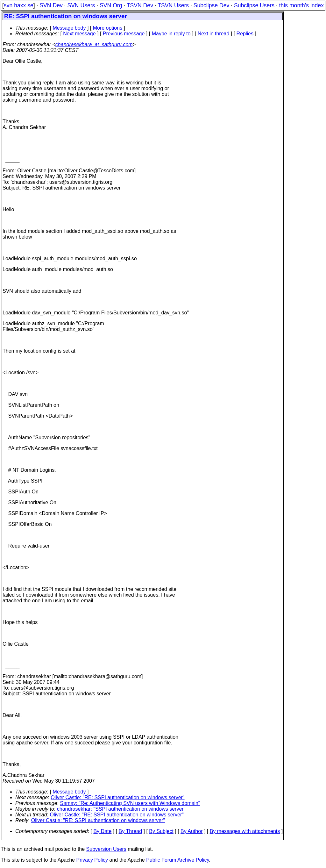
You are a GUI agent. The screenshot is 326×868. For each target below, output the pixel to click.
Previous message (124, 34)
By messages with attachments (245, 831)
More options (108, 28)
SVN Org (111, 5)
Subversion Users (106, 849)
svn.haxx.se (19, 5)
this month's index (301, 5)
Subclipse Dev (211, 5)
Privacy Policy (92, 860)
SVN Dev (51, 5)
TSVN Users (173, 5)
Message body (69, 28)
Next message (79, 34)
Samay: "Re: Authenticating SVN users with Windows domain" (130, 803)
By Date (102, 831)
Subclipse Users (254, 5)
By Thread (131, 831)
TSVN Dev (140, 5)
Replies (245, 34)
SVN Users (81, 5)
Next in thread (214, 34)
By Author (191, 831)
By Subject (161, 831)
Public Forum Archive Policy (177, 860)
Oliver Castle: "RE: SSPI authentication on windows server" (117, 797)
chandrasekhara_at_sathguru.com (94, 44)
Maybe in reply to (171, 34)
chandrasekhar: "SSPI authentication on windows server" (121, 809)
